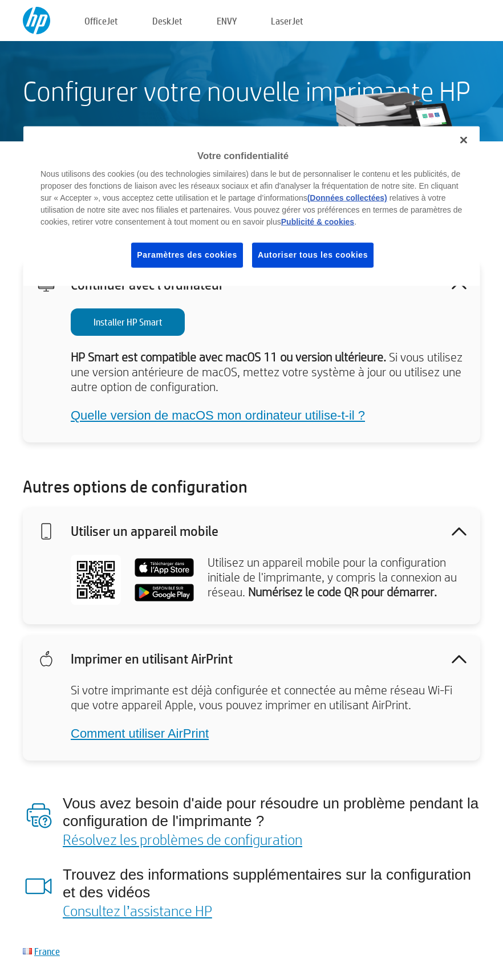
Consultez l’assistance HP (137, 910)
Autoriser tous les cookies (313, 255)
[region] (251, 206)
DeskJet (167, 21)
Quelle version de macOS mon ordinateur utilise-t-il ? (218, 415)
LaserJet (287, 21)
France (47, 951)
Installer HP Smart (128, 322)
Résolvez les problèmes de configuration (182, 839)
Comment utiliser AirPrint (140, 733)
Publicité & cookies (318, 222)
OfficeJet (101, 21)
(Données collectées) (347, 198)
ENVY (227, 21)
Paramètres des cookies (187, 255)
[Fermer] (464, 140)
